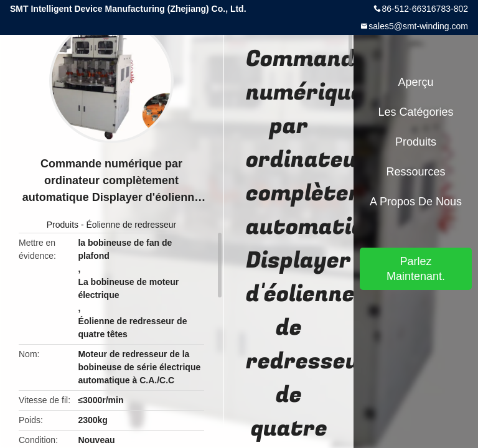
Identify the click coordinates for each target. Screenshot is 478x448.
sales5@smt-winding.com (418, 26)
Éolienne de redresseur (132, 225)
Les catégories (415, 112)
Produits (63, 225)
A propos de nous (416, 202)
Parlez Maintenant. (416, 269)
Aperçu (415, 82)
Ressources (415, 172)
